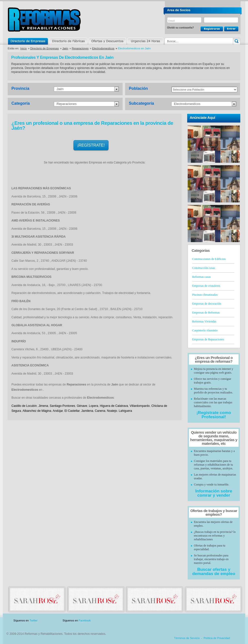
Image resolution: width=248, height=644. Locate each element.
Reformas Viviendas (204, 322)
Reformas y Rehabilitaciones (44, 19)
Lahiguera (125, 411)
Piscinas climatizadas (205, 295)
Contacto (214, 621)
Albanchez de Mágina (37, 411)
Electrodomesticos (103, 48)
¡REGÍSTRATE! (91, 145)
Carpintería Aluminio (205, 330)
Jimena (43, 406)
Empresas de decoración (207, 304)
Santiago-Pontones (62, 406)
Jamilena (87, 411)
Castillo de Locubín (24, 406)
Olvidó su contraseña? (180, 28)
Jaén (65, 48)
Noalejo (112, 411)
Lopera (93, 406)
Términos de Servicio (187, 638)
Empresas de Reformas (206, 313)
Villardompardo (140, 406)
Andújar (58, 411)
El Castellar (72, 411)
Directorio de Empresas (28, 41)
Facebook (85, 620)
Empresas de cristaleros (206, 286)
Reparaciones (80, 48)
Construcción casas (204, 268)
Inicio (24, 48)
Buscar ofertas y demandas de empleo (214, 572)
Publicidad (191, 621)
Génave (82, 406)
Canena (100, 411)
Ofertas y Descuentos (107, 41)
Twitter (34, 620)
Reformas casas (201, 277)
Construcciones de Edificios (209, 259)
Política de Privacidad (217, 638)
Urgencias (145, 41)
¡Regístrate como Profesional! (214, 415)
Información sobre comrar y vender (214, 493)
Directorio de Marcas (68, 41)
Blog (233, 621)
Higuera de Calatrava (114, 406)
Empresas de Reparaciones (208, 339)
